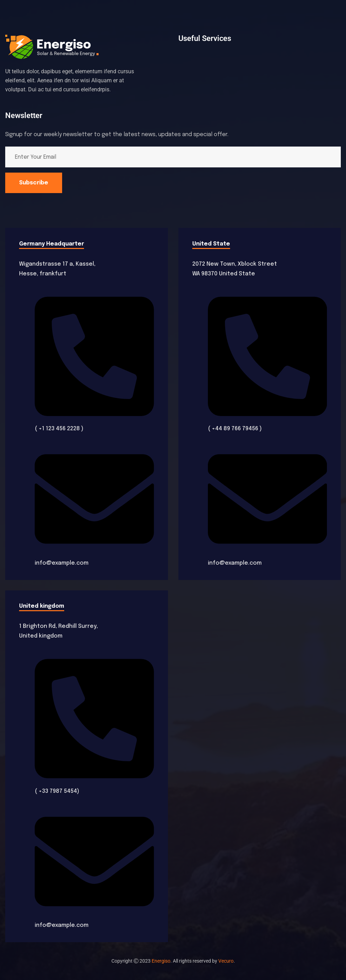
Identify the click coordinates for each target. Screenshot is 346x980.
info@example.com (62, 563)
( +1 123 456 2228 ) (59, 429)
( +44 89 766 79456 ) (235, 429)
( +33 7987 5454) (57, 791)
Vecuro (226, 961)
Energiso (161, 961)
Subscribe (34, 183)
